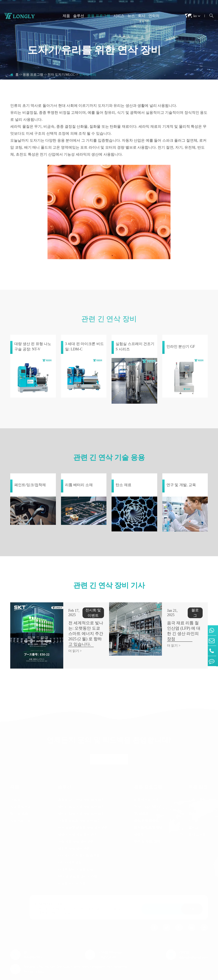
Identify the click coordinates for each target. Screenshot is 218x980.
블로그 (193, 814)
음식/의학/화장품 (146, 807)
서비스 (119, 16)
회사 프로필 (197, 821)
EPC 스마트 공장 (70, 849)
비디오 (193, 807)
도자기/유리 (88, 75)
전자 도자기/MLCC (61, 75)
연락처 (154, 16)
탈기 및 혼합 (19, 800)
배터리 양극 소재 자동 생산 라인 (81, 800)
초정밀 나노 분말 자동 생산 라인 (81, 786)
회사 (142, 16)
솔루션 (79, 16)
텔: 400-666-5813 (33, 941)
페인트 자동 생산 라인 (74, 835)
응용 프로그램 (99, 16)
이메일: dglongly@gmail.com (193, 941)
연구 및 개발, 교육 (147, 828)
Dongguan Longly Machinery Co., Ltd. (50, 976)
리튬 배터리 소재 (146, 786)
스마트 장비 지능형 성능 (76, 856)
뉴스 (131, 16)
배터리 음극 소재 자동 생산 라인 (81, 793)
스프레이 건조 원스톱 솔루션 (79, 842)
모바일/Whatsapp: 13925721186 (111, 941)
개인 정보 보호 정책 (193, 976)
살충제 (139, 821)
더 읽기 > (61, 646)
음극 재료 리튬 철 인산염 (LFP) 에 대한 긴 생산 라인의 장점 (177, 623)
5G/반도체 (141, 800)
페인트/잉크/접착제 (148, 814)
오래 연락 (109, 746)
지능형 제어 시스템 (72, 870)
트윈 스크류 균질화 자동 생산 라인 (83, 814)
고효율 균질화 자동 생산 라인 (79, 807)
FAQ (192, 793)
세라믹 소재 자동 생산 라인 (78, 821)
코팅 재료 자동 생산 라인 (76, 828)
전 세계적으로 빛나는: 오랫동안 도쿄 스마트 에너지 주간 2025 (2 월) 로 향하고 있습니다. (79, 631)
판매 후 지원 (198, 800)
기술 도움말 (197, 786)
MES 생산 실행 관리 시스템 (78, 863)
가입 (192, 895)
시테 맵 (167, 976)
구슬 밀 (16, 786)
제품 (66, 16)
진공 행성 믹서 (21, 793)
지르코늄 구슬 (20, 807)
